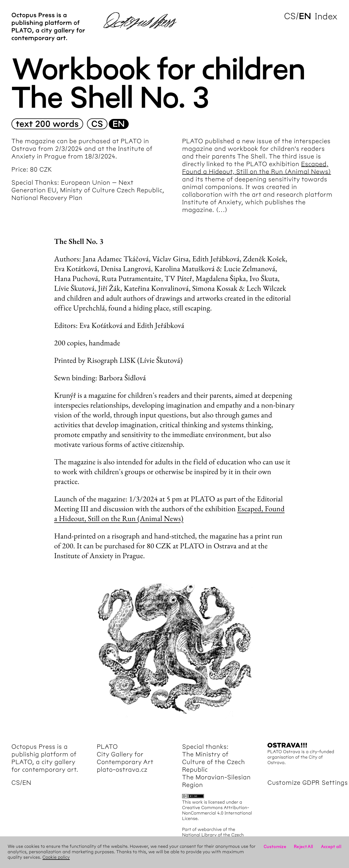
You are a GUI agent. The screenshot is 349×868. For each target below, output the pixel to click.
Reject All (304, 847)
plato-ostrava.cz (122, 770)
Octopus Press (33, 747)
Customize (275, 847)
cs (290, 16)
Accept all (331, 847)
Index (326, 16)
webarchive (210, 830)
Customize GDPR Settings (308, 783)
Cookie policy (56, 857)
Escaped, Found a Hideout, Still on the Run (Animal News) (169, 514)
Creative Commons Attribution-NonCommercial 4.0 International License (217, 813)
